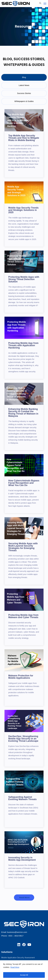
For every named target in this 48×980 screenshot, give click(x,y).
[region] (24, 970)
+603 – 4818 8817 (16, 936)
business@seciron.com (17, 932)
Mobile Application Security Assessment (18, 958)
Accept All (24, 975)
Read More (15, 967)
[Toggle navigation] (45, 4)
